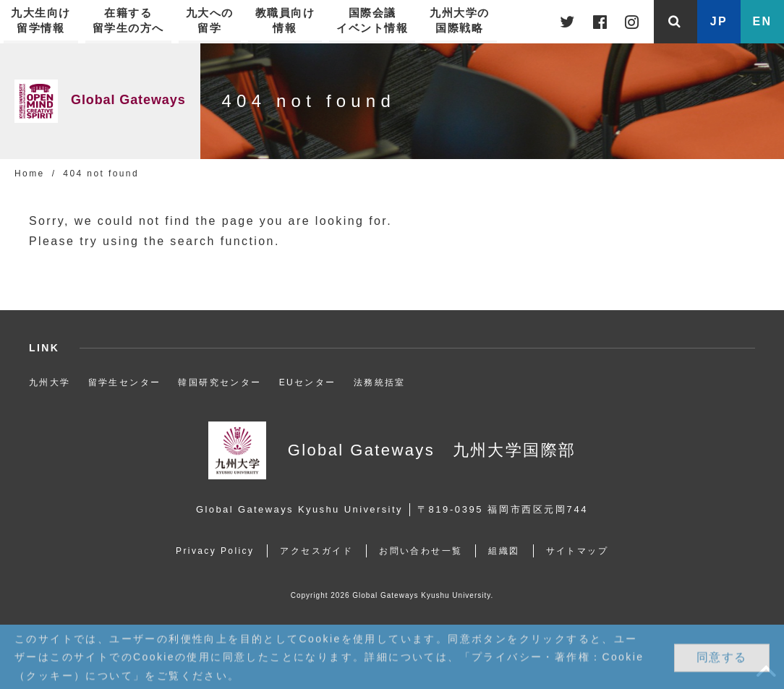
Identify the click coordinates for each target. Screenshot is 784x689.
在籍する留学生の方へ (128, 20)
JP (719, 21)
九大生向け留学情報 (41, 20)
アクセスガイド (316, 551)
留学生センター (125, 382)
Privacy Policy (215, 551)
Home (30, 174)
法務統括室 (380, 382)
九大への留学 (210, 20)
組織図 (504, 551)
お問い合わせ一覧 (421, 551)
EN (762, 21)
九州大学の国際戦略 (460, 20)
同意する (722, 658)
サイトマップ (577, 551)
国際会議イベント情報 (372, 20)
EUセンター (308, 382)
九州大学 (50, 382)
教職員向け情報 (285, 20)
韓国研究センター (220, 382)
